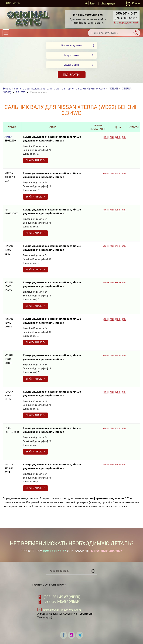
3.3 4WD (21, 92)
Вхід (93, 3)
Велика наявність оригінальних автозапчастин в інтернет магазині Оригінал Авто (54, 89)
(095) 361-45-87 (126, 13)
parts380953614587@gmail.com (62, 610)
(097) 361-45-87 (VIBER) (62, 601)
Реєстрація (108, 3)
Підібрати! (72, 75)
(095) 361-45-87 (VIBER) (62, 597)
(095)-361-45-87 (55, 551)
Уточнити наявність (114, 137)
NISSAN (113, 89)
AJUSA (12, 139)
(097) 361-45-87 (126, 18)
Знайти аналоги (35, 160)
